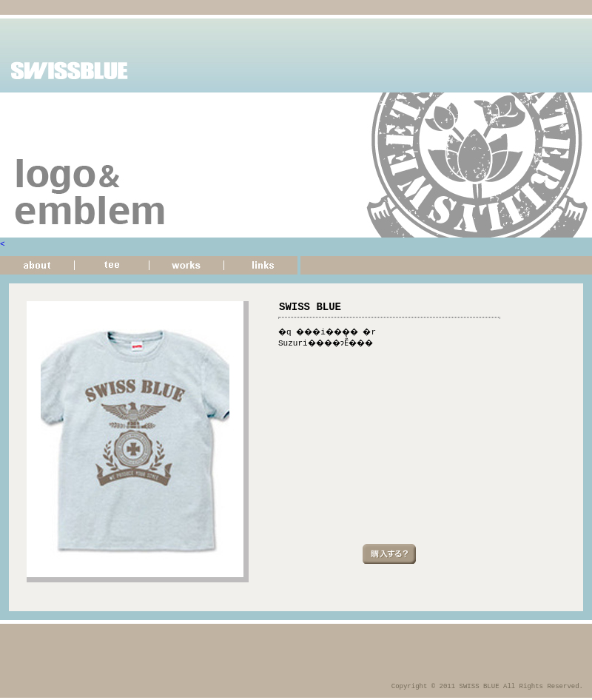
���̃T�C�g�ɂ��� (37, 267)
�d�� (187, 267)
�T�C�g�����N (263, 267)
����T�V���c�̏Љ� (112, 267)
